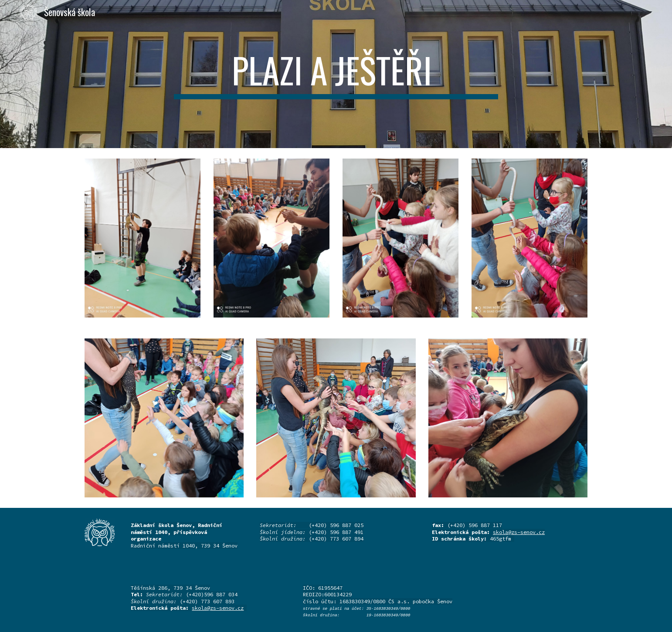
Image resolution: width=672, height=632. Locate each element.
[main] (336, 74)
